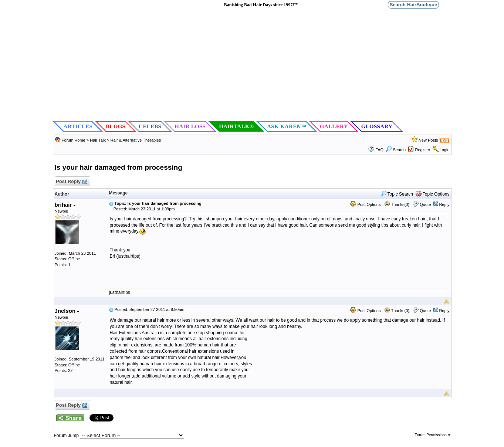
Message (119, 193)
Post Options (365, 204)
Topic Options (433, 194)
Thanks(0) (397, 204)
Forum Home (74, 140)
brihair (65, 205)
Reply (444, 204)
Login (445, 150)
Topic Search (397, 194)
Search (396, 150)
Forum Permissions (433, 435)
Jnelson (67, 311)
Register (422, 150)
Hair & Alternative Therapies (136, 140)
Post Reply (71, 182)
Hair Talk (98, 140)
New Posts (428, 140)
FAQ (379, 150)
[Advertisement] (254, 65)
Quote (425, 204)
